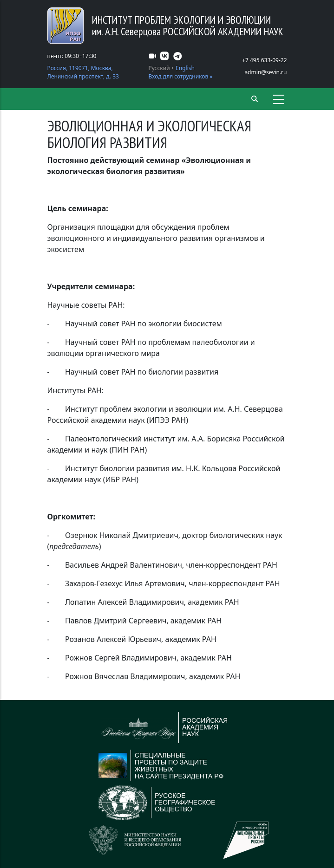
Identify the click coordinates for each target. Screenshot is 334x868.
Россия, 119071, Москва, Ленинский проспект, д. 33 (83, 72)
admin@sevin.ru (265, 72)
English (185, 68)
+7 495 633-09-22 (264, 60)
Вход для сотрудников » (181, 76)
